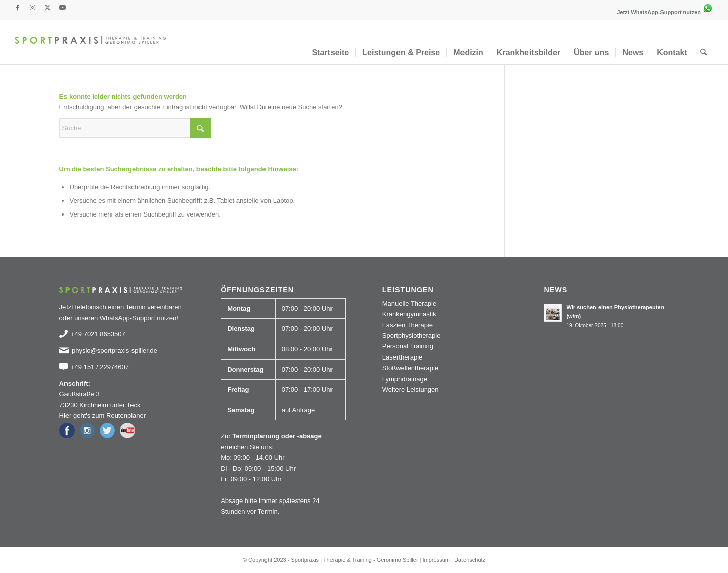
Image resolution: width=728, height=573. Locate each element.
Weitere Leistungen (411, 389)
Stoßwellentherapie (410, 368)
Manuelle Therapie (409, 303)
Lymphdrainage (405, 379)
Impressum (436, 560)
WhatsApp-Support (127, 318)
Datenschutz (470, 560)
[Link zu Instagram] (32, 8)
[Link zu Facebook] (17, 8)
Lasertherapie (403, 357)
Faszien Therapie (408, 325)
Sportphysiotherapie (412, 336)
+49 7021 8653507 (98, 334)
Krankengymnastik (409, 314)
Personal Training (408, 346)
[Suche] (704, 53)
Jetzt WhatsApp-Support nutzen (665, 12)
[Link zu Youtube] (63, 8)
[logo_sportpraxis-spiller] (90, 42)
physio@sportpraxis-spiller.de (114, 351)
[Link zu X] (48, 8)
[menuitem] (330, 53)
